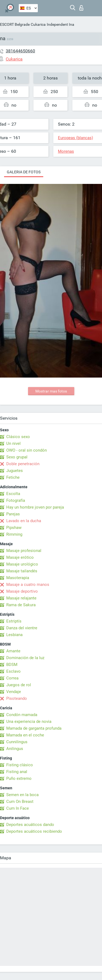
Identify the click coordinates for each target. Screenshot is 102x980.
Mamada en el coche (25, 735)
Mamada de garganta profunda (34, 728)
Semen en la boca (22, 795)
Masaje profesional (24, 551)
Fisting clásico (20, 765)
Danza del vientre (22, 628)
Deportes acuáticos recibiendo (34, 831)
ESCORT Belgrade (15, 24)
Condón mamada (22, 715)
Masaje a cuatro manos (28, 585)
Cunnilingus (17, 742)
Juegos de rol (19, 685)
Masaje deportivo (22, 591)
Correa (12, 678)
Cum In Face (18, 808)
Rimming (14, 534)
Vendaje (14, 692)
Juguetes (15, 471)
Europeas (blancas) (75, 138)
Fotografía (16, 500)
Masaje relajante (21, 598)
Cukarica (38, 24)
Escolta (13, 494)
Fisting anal (17, 772)
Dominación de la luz (25, 658)
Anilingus (15, 749)
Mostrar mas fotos (51, 391)
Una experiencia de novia (29, 722)
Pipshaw (14, 528)
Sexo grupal (17, 457)
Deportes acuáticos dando (30, 825)
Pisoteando (17, 698)
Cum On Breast (20, 802)
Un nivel (13, 443)
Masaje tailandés (22, 571)
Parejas (13, 514)
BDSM (12, 665)
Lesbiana (14, 635)
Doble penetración (23, 464)
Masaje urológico (22, 564)
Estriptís (14, 621)
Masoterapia (18, 578)
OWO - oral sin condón (27, 450)
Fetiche (13, 477)
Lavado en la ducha (24, 521)
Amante (13, 651)
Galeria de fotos (24, 172)
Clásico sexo (18, 437)
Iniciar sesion (81, 8)
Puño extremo (19, 778)
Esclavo (13, 671)
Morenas (66, 151)
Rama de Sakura (21, 605)
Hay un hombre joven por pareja (35, 507)
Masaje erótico (20, 557)
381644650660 (20, 51)
